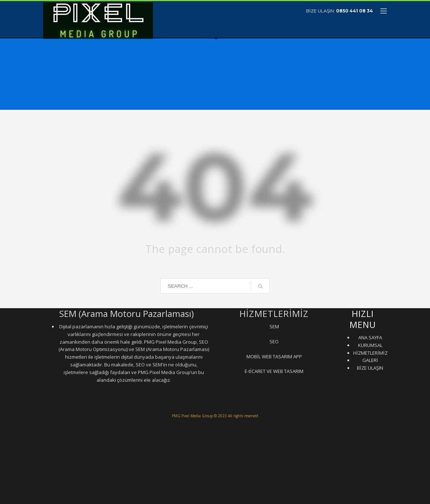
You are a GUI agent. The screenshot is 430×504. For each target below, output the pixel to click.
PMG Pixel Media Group (192, 416)
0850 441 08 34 (354, 11)
